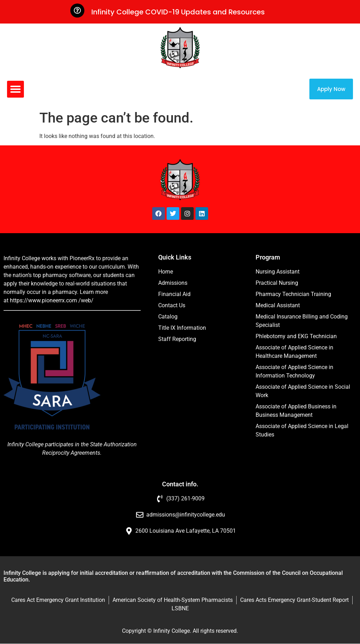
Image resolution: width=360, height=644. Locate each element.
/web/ (86, 300)
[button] (15, 89)
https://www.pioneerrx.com (43, 300)
